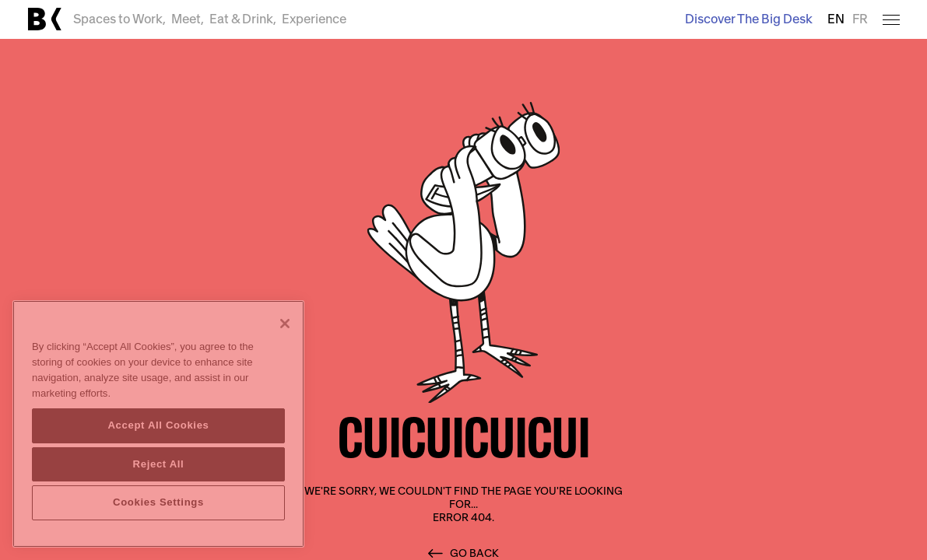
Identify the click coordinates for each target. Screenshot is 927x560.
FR (860, 19)
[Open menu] (891, 20)
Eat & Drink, (243, 19)
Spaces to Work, (119, 19)
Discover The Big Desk (749, 19)
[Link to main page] (44, 19)
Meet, (188, 19)
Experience (314, 19)
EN (836, 19)
